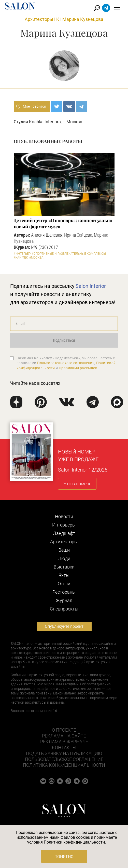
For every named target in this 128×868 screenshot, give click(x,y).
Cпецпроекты (64, 609)
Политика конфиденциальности (64, 765)
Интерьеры (64, 525)
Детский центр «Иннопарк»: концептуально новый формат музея (63, 223)
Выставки (64, 567)
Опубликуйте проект (64, 626)
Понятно (64, 857)
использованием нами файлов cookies (53, 837)
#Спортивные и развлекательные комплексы (69, 254)
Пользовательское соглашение (64, 759)
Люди (64, 558)
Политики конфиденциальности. (75, 842)
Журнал (64, 600)
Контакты (64, 748)
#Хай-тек (21, 258)
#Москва (36, 258)
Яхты (64, 575)
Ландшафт (64, 533)
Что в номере (77, 484)
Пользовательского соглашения (66, 363)
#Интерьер (22, 254)
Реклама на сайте (64, 736)
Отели (64, 584)
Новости (64, 516)
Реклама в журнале (64, 742)
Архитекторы (39, 19)
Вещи (64, 550)
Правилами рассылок (78, 368)
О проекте (64, 730)
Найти (97, 8)
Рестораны (64, 592)
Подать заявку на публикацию (64, 753)
